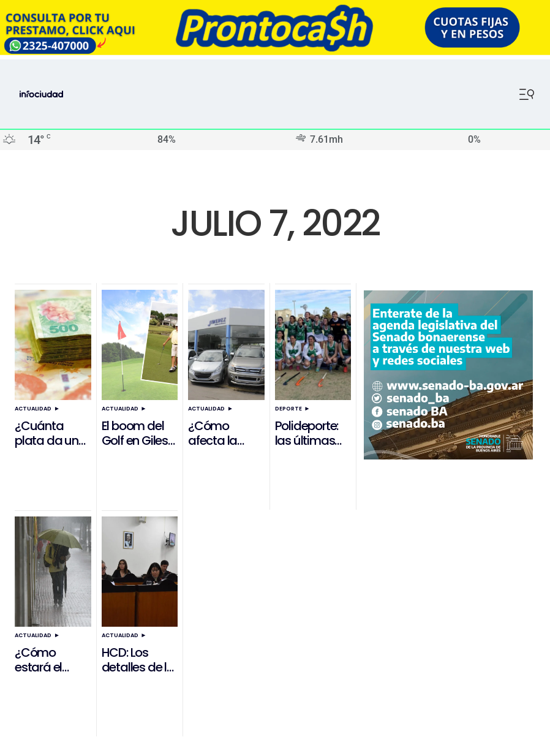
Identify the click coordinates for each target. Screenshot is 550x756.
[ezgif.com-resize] (275, 52)
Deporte (288, 409)
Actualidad (33, 409)
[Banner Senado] (448, 456)
